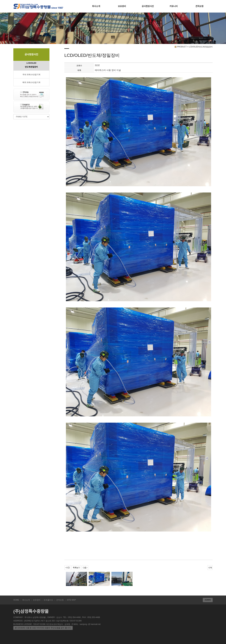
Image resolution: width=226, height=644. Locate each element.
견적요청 (199, 6)
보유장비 (122, 6)
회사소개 (96, 6)
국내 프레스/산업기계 (31, 75)
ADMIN (208, 600)
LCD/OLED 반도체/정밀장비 (31, 65)
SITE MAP (71, 600)
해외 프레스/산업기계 (31, 82)
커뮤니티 (174, 6)
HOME (16, 600)
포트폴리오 (48, 600)
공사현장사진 (148, 6)
